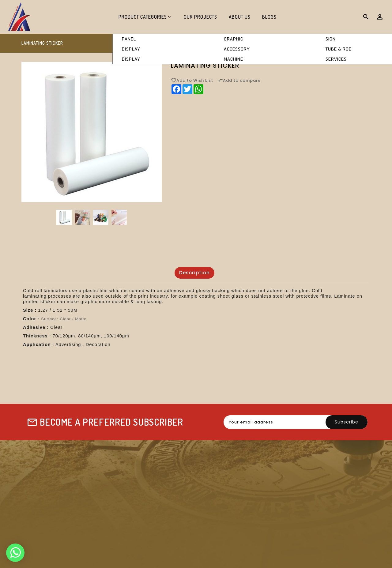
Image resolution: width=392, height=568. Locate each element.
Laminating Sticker (346, 43)
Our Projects (200, 17)
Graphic (300, 43)
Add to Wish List (192, 80)
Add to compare (239, 80)
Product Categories (143, 17)
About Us (240, 17)
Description (194, 273)
